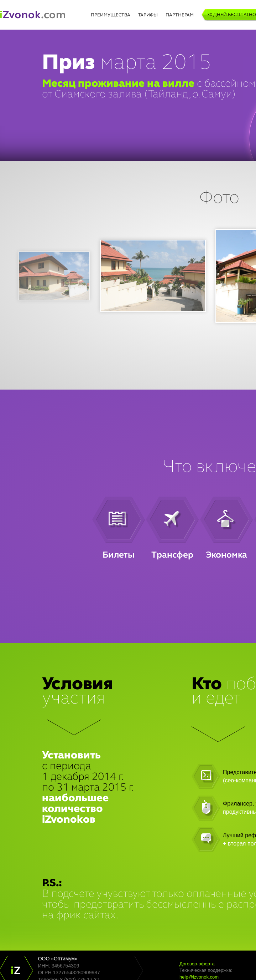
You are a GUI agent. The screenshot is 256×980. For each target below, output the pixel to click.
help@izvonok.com (199, 977)
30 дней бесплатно (232, 15)
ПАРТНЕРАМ (180, 15)
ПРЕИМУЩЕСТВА (111, 15)
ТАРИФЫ (148, 15)
